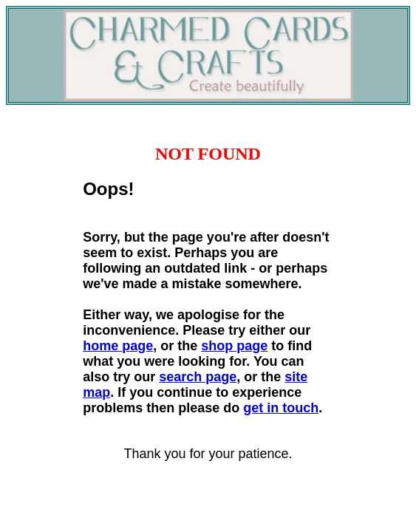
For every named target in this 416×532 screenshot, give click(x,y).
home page (118, 346)
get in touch (281, 408)
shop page (234, 346)
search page (198, 377)
